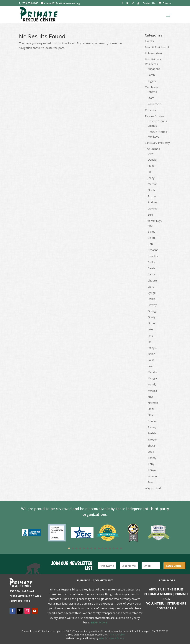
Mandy (152, 384)
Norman (153, 403)
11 (106, 548)
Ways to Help (154, 488)
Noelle (152, 190)
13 (114, 548)
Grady (152, 317)
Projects (150, 110)
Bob (150, 244)
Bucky (151, 262)
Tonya (152, 470)
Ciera (151, 287)
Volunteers (155, 104)
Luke (151, 366)
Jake (150, 329)
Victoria (152, 208)
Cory (151, 153)
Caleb (151, 268)
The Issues (175, 589)
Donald (152, 159)
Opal (151, 409)
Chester (153, 280)
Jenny (151, 178)
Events (149, 41)
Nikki (151, 397)
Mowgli (152, 390)
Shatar (152, 445)
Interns (152, 92)
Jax (150, 342)
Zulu (150, 214)
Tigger (152, 81)
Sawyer (152, 439)
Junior (151, 354)
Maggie (152, 378)
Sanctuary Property (157, 143)
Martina (153, 184)
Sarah (151, 75)
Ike (150, 172)
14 (117, 548)
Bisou (151, 238)
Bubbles (153, 256)
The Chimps (152, 149)
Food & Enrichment (157, 47)
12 (110, 548)
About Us (157, 589)
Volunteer (155, 603)
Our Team (151, 87)
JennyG (152, 348)
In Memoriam (153, 53)
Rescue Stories (155, 116)
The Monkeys (154, 221)
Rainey (152, 427)
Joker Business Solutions (111, 638)
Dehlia (152, 299)
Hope (151, 323)
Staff (151, 98)
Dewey (152, 305)
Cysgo (152, 293)
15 (121, 548)
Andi (150, 225)
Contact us (166, 608)
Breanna (153, 250)
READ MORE (99, 622)
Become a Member (158, 594)
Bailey (151, 232)
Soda (151, 452)
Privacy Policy (117, 635)
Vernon (152, 476)
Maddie (152, 372)
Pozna (152, 196)
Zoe (150, 482)
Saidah (152, 433)
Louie (151, 360)
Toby (151, 464)
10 (102, 548)
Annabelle (154, 69)
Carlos (152, 274)
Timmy (152, 458)
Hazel (151, 166)
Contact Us (149, 3)
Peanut (152, 421)
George (153, 311)
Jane (150, 335)
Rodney (153, 202)
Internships (177, 603)
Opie (151, 415)
